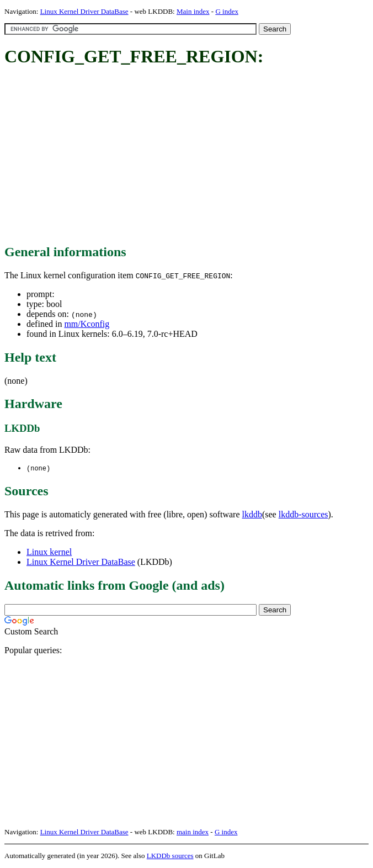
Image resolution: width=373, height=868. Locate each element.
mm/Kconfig (87, 324)
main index (193, 832)
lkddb (252, 515)
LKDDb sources (170, 856)
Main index (193, 11)
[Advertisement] (189, 156)
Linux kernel (49, 552)
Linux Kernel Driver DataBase (84, 11)
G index (227, 11)
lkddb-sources (303, 515)
